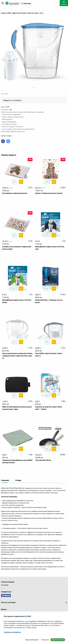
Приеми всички (58, 640)
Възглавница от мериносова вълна (15, 193)
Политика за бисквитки (12, 632)
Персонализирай (32, 640)
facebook (6, 595)
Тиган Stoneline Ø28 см (43, 460)
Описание (5, 480)
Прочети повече (7, 136)
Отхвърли (45, 640)
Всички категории (8, 602)
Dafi (8, 107)
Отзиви (18, 480)
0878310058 (27, 4)
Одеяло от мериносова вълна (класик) (49, 193)
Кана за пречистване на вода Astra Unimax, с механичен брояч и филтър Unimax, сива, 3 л (17, 356)
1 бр (10, 110)
